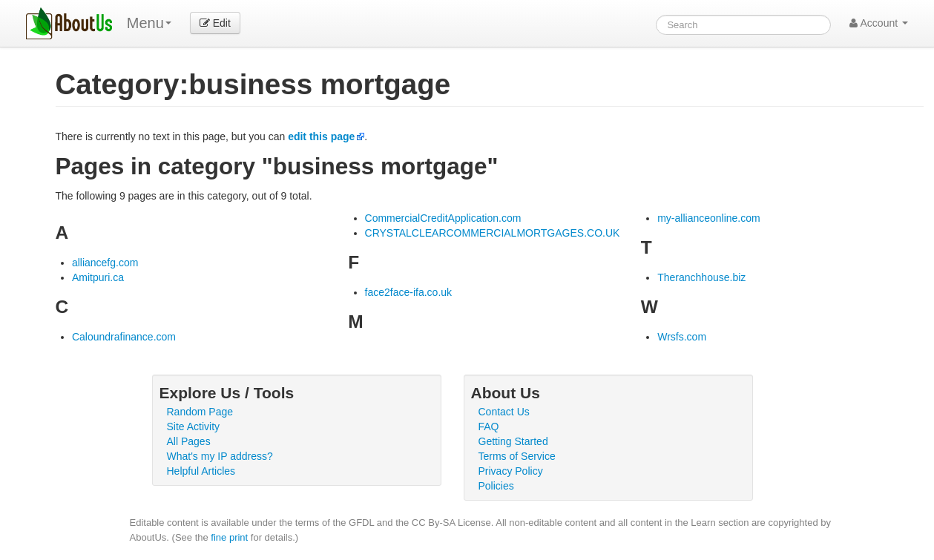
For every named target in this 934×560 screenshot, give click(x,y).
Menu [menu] (149, 23)
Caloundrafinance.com (124, 337)
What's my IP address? (220, 456)
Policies (496, 486)
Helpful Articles (201, 471)
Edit (215, 23)
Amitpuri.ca (98, 277)
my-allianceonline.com (709, 218)
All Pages (189, 441)
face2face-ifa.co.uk (409, 292)
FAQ (489, 426)
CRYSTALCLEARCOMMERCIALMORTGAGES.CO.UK (493, 233)
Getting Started (513, 441)
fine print (229, 537)
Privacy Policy (511, 471)
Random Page (200, 412)
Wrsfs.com (682, 337)
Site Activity (194, 426)
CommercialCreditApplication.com (443, 218)
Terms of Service (517, 456)
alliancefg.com (105, 263)
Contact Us (504, 412)
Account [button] (879, 23)
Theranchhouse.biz (701, 277)
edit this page (321, 136)
